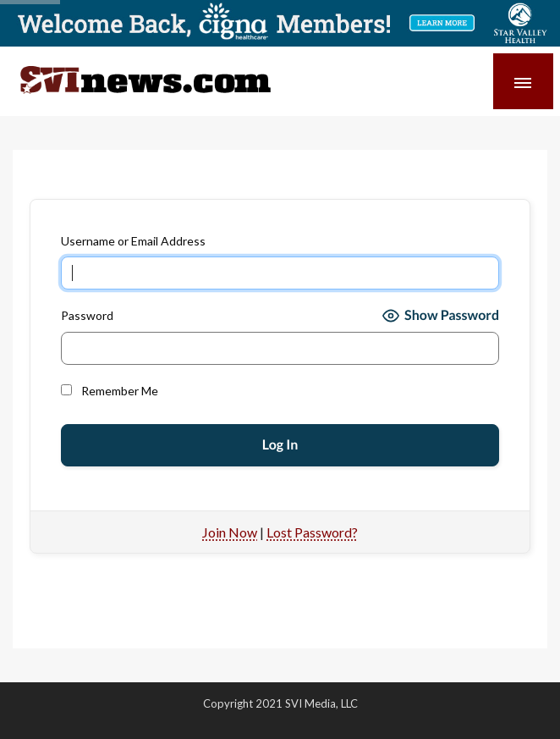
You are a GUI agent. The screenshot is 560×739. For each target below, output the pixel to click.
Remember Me (110, 391)
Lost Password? (312, 532)
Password (87, 315)
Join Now (230, 532)
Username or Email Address (133, 241)
